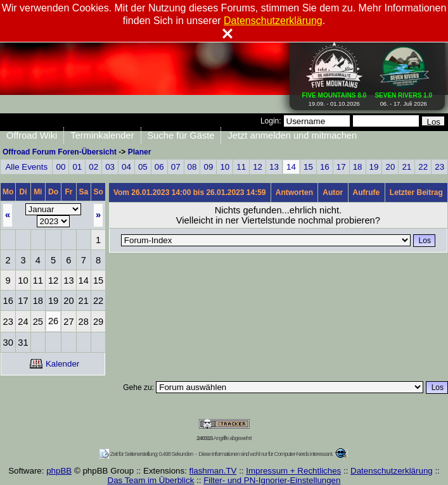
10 (225, 167)
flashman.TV (213, 471)
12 (258, 167)
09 (209, 167)
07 (176, 167)
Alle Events (26, 167)
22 (423, 167)
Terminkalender (102, 135)
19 (374, 167)
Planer (140, 152)
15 (308, 167)
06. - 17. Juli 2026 (403, 97)
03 (110, 167)
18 (358, 167)
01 (77, 167)
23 (439, 167)
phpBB (59, 471)
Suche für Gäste (181, 135)
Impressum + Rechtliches (293, 471)
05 (143, 167)
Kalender (54, 364)
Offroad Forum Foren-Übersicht (60, 152)
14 (291, 167)
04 (126, 167)
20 (390, 167)
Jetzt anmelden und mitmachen (292, 135)
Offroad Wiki (32, 135)
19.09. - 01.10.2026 (335, 97)
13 (274, 167)
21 (406, 167)
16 (325, 167)
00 (61, 167)
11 (241, 167)
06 (159, 167)
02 (93, 167)
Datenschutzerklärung (392, 471)
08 (192, 167)
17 (341, 167)
